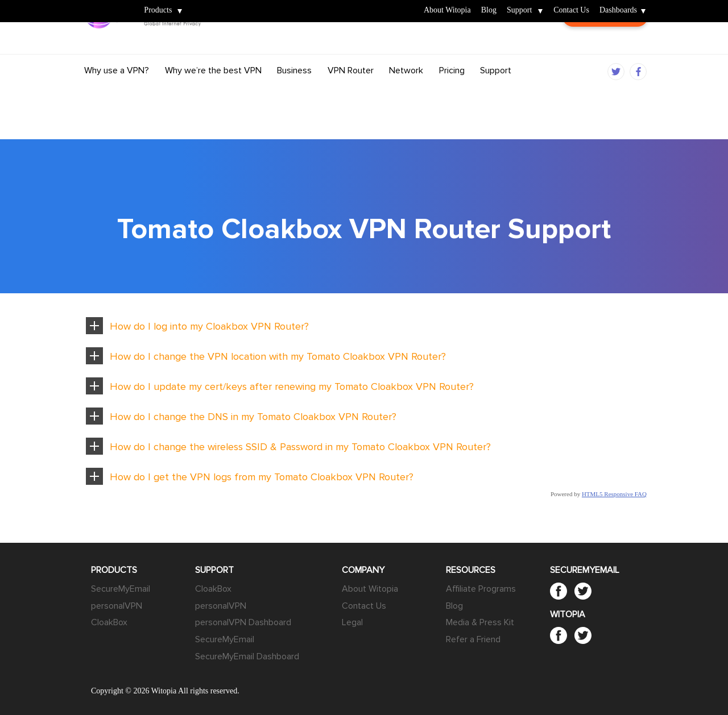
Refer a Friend (473, 639)
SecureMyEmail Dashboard (247, 656)
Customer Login (605, 49)
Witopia (104, 4)
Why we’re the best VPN (213, 93)
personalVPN (117, 606)
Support (519, 11)
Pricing (452, 93)
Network (406, 93)
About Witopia (447, 11)
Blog (489, 11)
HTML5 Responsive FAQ (614, 494)
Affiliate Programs (481, 589)
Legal (352, 622)
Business (294, 93)
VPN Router (351, 93)
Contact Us (571, 11)
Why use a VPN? (117, 93)
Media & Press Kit (480, 622)
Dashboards (618, 11)
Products (158, 11)
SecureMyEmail (121, 589)
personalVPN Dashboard (243, 622)
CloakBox (109, 622)
